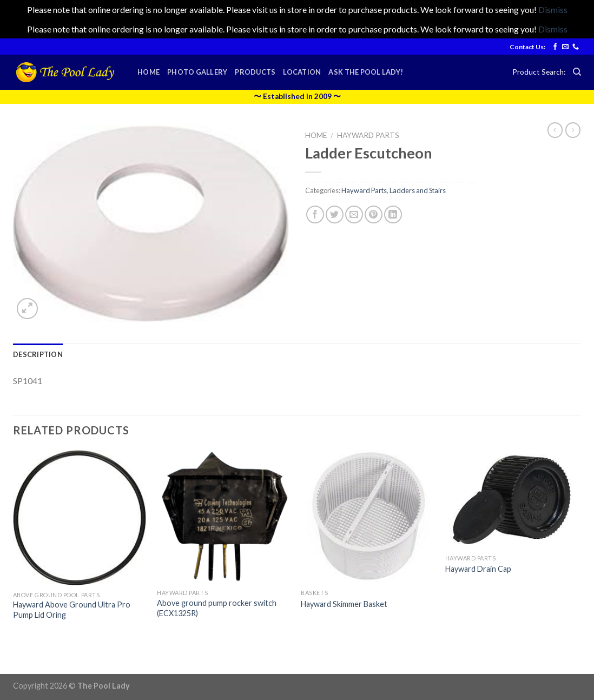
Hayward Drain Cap (478, 569)
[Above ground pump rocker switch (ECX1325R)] (224, 517)
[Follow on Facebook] (555, 47)
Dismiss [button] (553, 9)
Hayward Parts (368, 135)
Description (38, 354)
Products (255, 72)
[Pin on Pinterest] (374, 214)
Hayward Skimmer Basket (344, 604)
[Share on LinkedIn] (393, 214)
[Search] (577, 72)
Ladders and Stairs (418, 190)
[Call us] (576, 47)
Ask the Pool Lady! (366, 72)
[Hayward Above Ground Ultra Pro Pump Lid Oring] (80, 518)
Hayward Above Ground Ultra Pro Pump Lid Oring (72, 610)
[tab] (38, 354)
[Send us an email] (565, 47)
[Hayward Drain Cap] (512, 499)
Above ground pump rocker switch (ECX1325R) (217, 608)
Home (148, 72)
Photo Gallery (197, 72)
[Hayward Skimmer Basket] (368, 517)
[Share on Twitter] (335, 214)
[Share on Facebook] (315, 214)
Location (302, 72)
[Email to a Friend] (354, 214)
